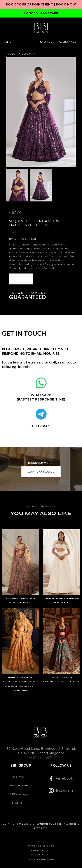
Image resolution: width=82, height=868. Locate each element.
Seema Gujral (25, 239)
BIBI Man (19, 777)
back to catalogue (41, 472)
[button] (10, 42)
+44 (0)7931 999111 (41, 757)
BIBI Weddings (19, 794)
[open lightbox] (41, 112)
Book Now (66, 4)
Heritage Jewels (19, 785)
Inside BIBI (19, 803)
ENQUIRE (21, 279)
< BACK (15, 212)
